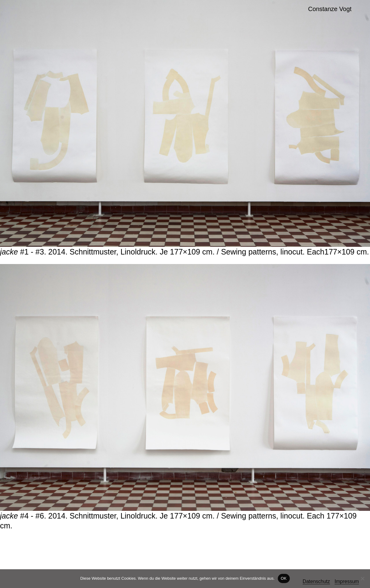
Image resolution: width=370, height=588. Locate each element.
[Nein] (362, 578)
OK (284, 578)
